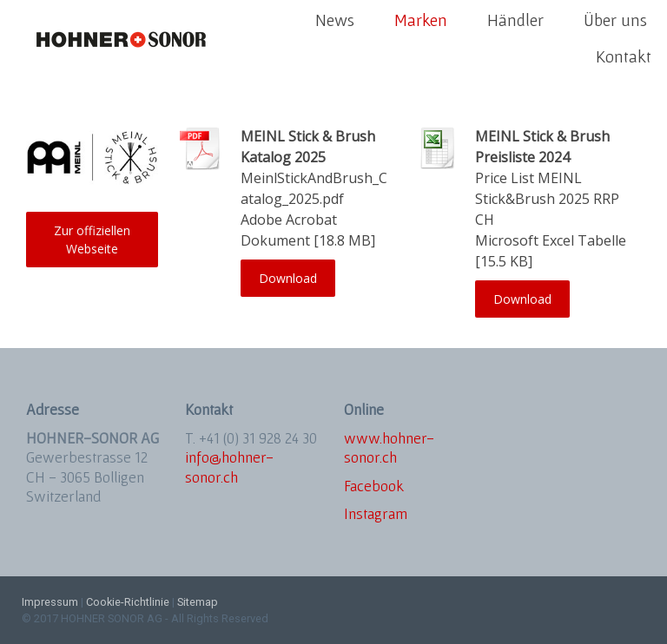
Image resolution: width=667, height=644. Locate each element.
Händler (515, 20)
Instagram (376, 513)
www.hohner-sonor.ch (389, 448)
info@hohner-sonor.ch (229, 467)
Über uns (615, 20)
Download (288, 278)
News (335, 20)
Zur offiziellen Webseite (92, 240)
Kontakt (624, 56)
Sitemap (198, 602)
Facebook (374, 486)
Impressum (50, 602)
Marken (421, 20)
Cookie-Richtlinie (128, 602)
